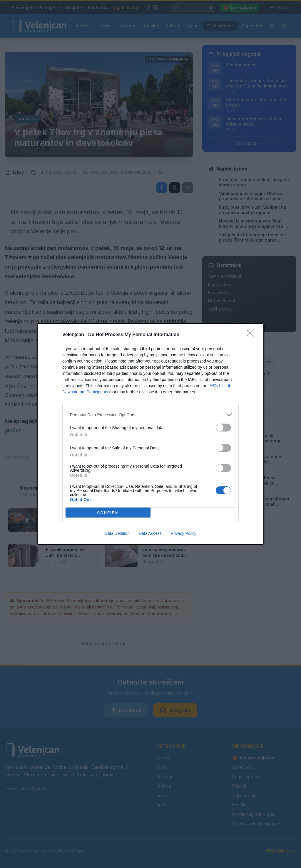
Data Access (150, 533)
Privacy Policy (184, 533)
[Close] (252, 335)
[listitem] (150, 415)
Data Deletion (117, 533)
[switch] (223, 428)
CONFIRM (108, 513)
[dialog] (150, 434)
